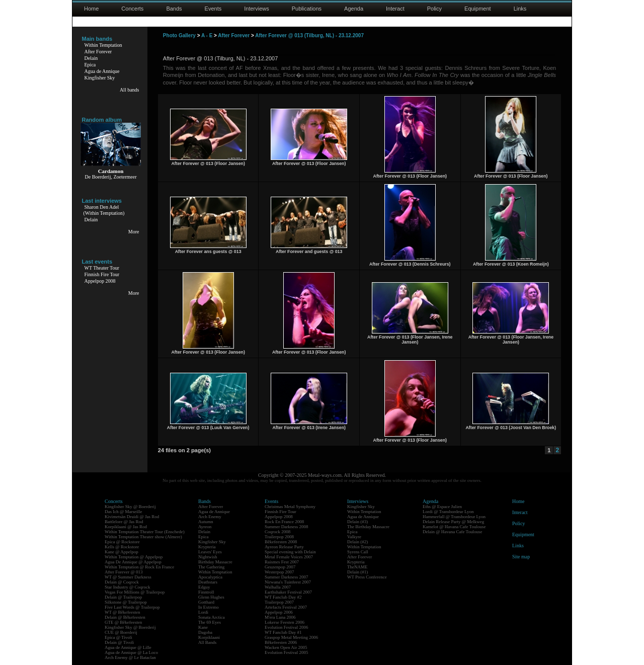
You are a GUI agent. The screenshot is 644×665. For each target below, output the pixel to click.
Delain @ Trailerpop (123, 597)
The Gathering (211, 567)
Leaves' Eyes (210, 552)
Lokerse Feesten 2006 (285, 622)
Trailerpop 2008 (279, 537)
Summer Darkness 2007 (287, 577)
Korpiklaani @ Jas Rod (126, 527)
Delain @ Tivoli (119, 642)
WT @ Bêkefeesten (123, 612)
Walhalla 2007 (278, 587)
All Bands (207, 642)
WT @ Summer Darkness (128, 577)
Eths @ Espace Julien (442, 507)
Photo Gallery (179, 35)
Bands (174, 9)
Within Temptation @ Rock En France (139, 567)
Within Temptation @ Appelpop (134, 557)
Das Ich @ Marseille (124, 512)
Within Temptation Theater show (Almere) (143, 537)
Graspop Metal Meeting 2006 (291, 637)
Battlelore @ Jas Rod (124, 522)
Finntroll (206, 592)
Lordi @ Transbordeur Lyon (448, 512)
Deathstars (208, 582)
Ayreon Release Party (284, 547)
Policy (434, 9)
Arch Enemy (210, 517)
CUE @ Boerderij (121, 632)
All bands (130, 90)
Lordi (203, 612)
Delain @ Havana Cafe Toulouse (452, 532)
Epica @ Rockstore (122, 542)
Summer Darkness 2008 (287, 527)
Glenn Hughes (211, 597)
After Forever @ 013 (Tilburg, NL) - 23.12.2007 (309, 35)
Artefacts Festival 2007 (286, 607)
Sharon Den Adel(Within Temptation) (104, 210)
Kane (203, 627)
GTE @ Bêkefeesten (123, 622)
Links (520, 9)
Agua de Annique (102, 71)
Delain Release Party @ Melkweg (453, 522)
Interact (395, 9)
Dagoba (205, 632)
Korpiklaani (209, 637)
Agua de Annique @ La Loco (131, 652)
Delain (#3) (357, 522)
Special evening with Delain (290, 552)
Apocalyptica (210, 577)
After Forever (98, 52)
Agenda (354, 9)
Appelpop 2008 (100, 281)
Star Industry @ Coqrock (128, 587)
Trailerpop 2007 (279, 602)
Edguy (204, 587)
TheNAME (357, 567)
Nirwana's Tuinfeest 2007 (288, 582)
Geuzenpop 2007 (280, 567)
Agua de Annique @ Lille (128, 647)
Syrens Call (358, 552)
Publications (307, 9)
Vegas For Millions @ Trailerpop (135, 592)
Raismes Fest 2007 (282, 562)
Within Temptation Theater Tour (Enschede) (145, 532)
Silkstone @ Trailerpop (126, 602)
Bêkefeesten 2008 (281, 542)
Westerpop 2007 (279, 572)
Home (91, 9)
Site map (521, 557)
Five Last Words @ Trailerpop (132, 607)
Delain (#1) (357, 572)
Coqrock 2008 (277, 532)
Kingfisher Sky (100, 78)
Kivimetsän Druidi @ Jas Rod (132, 517)
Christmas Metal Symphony (290, 507)
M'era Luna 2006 (280, 617)
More (134, 232)
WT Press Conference (367, 577)
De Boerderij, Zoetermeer (110, 177)
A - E (207, 35)
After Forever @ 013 (124, 572)
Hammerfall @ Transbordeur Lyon (454, 517)
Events (213, 9)
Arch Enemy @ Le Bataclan (130, 657)
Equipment (478, 9)
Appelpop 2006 (279, 612)
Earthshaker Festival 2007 (288, 592)
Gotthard (206, 602)
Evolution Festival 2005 (287, 652)
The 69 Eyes (210, 622)
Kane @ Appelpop (122, 552)
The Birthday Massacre (368, 527)
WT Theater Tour (102, 268)
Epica (90, 65)
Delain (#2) (357, 542)
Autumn (206, 522)
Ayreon (205, 527)
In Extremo (209, 607)
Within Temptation (103, 45)
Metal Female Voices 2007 (289, 557)
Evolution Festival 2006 (287, 627)
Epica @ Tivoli (118, 637)
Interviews (257, 9)
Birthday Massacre (215, 562)
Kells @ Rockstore (122, 547)
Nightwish (208, 557)
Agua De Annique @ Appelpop (133, 562)
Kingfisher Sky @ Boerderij (130, 507)
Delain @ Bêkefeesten (125, 617)
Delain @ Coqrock (122, 582)
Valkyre (354, 537)
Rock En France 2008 (284, 522)
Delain (91, 58)
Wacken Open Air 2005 (286, 647)
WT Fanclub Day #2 (283, 597)
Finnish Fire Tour (102, 274)
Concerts (132, 9)
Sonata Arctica (212, 617)
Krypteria (207, 547)
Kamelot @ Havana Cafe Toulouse (454, 527)
